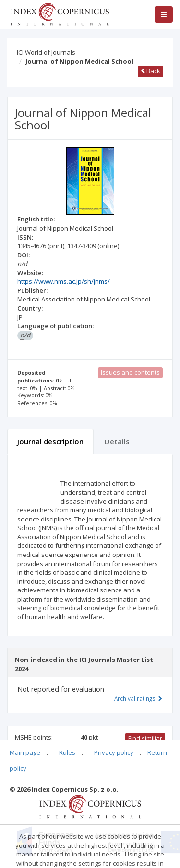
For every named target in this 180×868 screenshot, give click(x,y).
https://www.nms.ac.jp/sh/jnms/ (64, 281)
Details (117, 441)
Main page (25, 752)
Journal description (50, 441)
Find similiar (145, 738)
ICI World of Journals (46, 52)
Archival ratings (138, 698)
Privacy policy (114, 752)
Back (150, 71)
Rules (67, 752)
